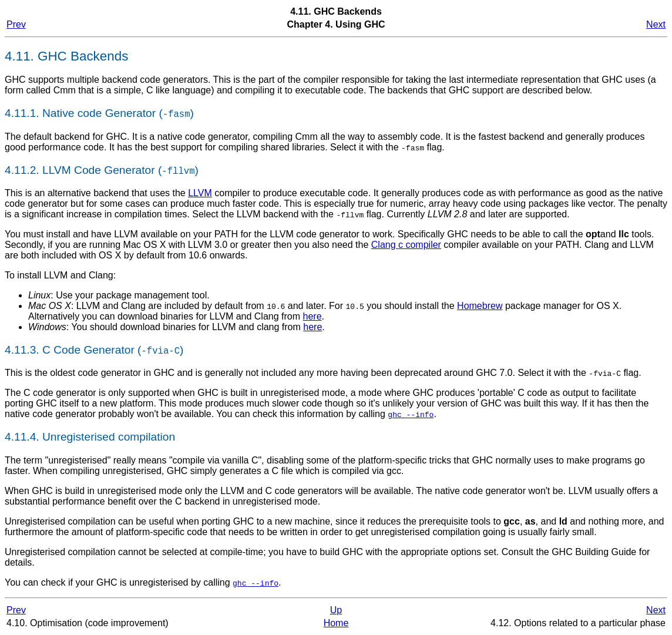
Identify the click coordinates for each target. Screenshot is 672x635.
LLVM (200, 193)
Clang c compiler (406, 245)
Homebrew (480, 306)
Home (336, 623)
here (313, 316)
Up (336, 610)
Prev (16, 24)
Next (656, 24)
